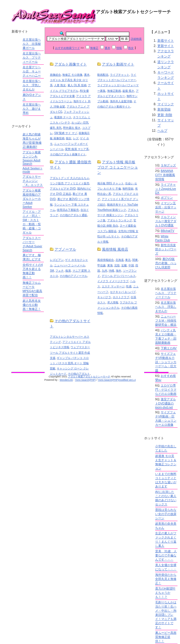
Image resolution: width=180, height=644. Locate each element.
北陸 (117, 265)
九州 (104, 271)
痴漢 (68, 271)
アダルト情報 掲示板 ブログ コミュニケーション (118, 167)
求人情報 (113, 302)
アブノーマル (65, 249)
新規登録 (164, 109)
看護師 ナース (63, 117)
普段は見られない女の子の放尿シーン (166, 514)
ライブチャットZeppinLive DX (166, 189)
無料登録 (128, 189)
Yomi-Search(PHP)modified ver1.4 (117, 380)
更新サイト (166, 46)
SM (52, 271)
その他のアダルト (79, 374)
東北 (128, 260)
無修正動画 (114, 91)
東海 (110, 265)
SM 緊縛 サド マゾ (65, 133)
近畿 (124, 265)
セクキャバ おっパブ (123, 292)
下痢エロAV (169, 348)
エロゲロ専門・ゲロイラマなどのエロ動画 (166, 390)
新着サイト (166, 41)
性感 (129, 286)
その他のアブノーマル (73, 276)
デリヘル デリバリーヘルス (119, 276)
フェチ (60, 271)
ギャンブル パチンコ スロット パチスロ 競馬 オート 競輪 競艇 (69, 363)
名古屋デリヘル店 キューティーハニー (32, 71)
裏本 (108, 48)
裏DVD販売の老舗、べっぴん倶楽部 (166, 263)
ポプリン (167, 198)
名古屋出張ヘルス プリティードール (32, 57)
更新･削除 (165, 115)
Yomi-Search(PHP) (85, 380)
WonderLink (66, 380)
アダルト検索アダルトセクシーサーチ (89, 377)
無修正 (94, 48)
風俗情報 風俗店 (115, 249)
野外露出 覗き (72, 128)
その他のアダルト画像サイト (68, 154)
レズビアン (57, 260)
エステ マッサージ (113, 286)
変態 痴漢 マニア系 (77, 149)
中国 (131, 265)
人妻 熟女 (60, 85)
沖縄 (111, 271)
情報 (119, 48)
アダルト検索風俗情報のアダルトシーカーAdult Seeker (32, 199)
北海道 (120, 260)
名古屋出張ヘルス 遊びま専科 (32, 109)
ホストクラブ (121, 297)
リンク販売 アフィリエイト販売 (70, 183)
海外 (119, 271)
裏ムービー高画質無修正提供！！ (166, 637)
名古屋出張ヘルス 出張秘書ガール (32, 44)
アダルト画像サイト (71, 64)
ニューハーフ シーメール (70, 265)
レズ (76, 138)
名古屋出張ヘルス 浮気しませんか (32, 85)
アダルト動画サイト (118, 64)
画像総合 (55, 75)
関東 (135, 260)
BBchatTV (168, 231)
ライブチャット (120, 75)
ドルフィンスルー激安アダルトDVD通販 (166, 221)
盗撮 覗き (128, 91)
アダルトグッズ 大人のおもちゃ (70, 178)
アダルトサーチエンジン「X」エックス (33, 181)
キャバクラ (104, 297)
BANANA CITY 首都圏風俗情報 (165, 175)
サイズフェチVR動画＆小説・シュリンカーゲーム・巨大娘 (166, 362)
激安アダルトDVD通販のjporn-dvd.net (166, 403)
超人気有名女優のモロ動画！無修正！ (32, 305)
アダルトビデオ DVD (63, 189)
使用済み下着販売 (68, 210)
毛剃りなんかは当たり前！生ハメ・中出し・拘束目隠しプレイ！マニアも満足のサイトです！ (166, 615)
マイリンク (166, 104)
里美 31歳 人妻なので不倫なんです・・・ (166, 555)
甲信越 (101, 265)
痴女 (69, 138)
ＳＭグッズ (168, 165)
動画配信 (103, 75)
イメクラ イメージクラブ (113, 281)
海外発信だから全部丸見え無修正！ (166, 579)
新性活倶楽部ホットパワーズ (166, 249)
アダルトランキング (120, 220)
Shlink (7, 4)
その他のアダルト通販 (73, 215)
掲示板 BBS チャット (111, 183)
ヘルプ (162, 131)
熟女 (131, 48)
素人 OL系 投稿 (77, 85)
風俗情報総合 (106, 260)
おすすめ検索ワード (68, 48)
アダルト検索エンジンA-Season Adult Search (32, 158)
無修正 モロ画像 (72, 75)
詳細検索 (136, 39)
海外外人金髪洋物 (121, 101)
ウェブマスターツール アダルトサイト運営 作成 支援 (70, 352)
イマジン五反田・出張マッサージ (166, 207)
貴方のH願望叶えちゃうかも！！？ (165, 593)
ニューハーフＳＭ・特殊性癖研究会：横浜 (166, 320)
